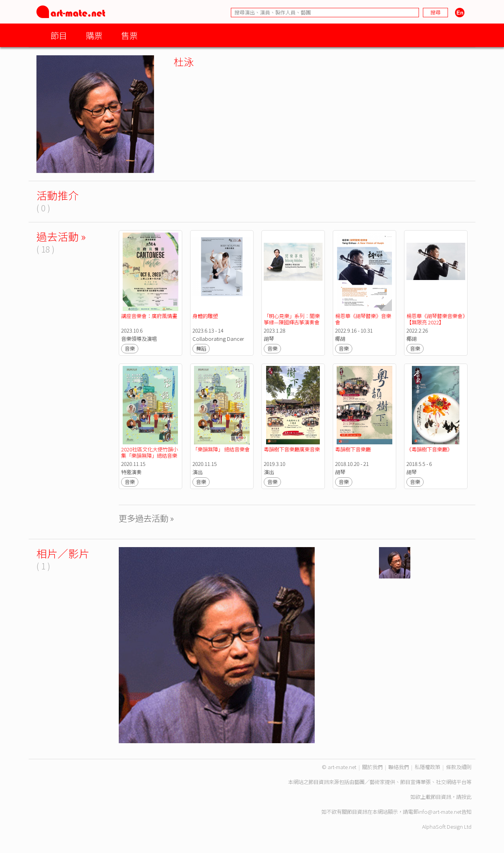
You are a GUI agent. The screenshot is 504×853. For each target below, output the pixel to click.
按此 (466, 797)
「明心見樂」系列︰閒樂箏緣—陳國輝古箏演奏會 (292, 319)
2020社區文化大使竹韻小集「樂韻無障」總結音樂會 (150, 456)
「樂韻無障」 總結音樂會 (221, 449)
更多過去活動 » (146, 518)
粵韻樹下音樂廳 (353, 449)
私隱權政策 (427, 767)
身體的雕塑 (205, 316)
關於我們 (372, 767)
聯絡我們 (399, 767)
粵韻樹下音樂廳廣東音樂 (292, 449)
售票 (129, 35)
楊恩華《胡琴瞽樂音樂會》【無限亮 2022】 (436, 319)
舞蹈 (201, 348)
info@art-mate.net (440, 812)
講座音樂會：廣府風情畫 (149, 316)
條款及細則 (459, 767)
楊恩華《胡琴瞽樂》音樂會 (363, 319)
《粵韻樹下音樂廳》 (429, 449)
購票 (94, 35)
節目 (59, 35)
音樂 (130, 348)
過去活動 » (61, 236)
